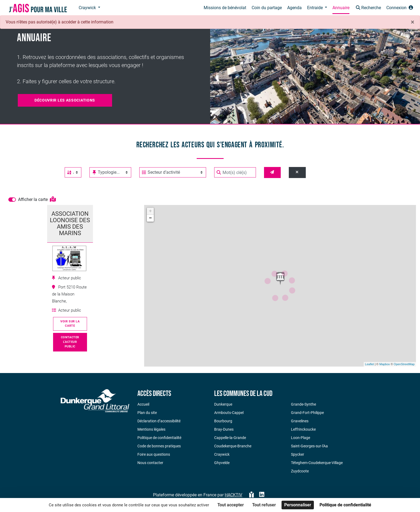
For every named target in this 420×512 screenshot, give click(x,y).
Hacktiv (233, 495)
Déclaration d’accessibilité (159, 421)
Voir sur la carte (70, 324)
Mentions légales (151, 429)
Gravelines (300, 421)
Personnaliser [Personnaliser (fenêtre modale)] (298, 505)
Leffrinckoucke (303, 429)
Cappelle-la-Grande (230, 438)
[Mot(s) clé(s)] (235, 172)
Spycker (298, 454)
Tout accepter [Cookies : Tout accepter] (231, 505)
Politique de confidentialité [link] (345, 505)
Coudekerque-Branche (233, 446)
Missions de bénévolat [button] (225, 8)
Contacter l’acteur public (70, 342)
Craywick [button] (88, 8)
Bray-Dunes (224, 429)
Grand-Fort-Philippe (307, 413)
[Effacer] (297, 173)
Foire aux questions (154, 454)
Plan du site (147, 413)
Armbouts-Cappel (229, 413)
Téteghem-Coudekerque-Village (317, 463)
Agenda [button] (294, 8)
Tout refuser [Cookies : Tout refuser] (264, 505)
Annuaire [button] (341, 8)
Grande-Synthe (303, 404)
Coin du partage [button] (267, 8)
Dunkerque (223, 404)
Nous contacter (150, 463)
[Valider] (273, 173)
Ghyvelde (222, 463)
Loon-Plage (301, 438)
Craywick (222, 454)
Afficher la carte (37, 199)
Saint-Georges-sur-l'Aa (309, 446)
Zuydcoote (300, 471)
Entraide (315, 8)
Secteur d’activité (161, 172)
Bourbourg (223, 421)
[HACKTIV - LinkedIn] (262, 495)
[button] (368, 8)
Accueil (143, 404)
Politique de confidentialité (159, 438)
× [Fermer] (413, 22)
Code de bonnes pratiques (159, 446)
